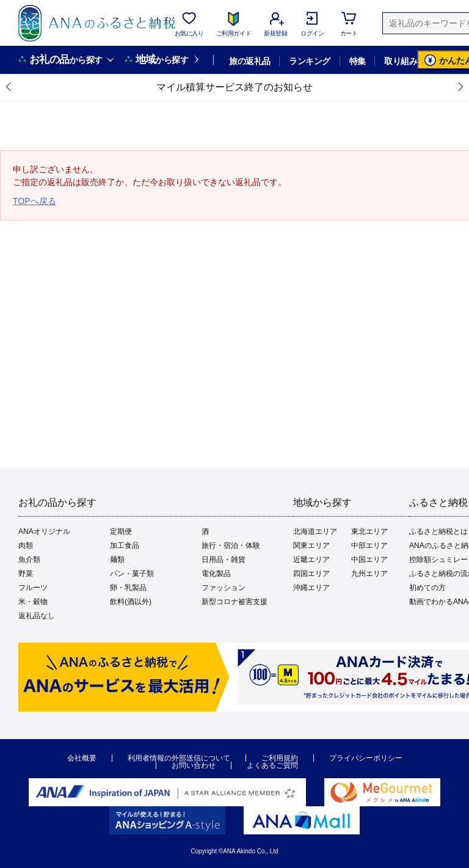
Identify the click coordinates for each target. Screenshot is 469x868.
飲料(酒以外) (131, 602)
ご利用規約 (280, 758)
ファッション (224, 588)
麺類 (117, 560)
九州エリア (369, 574)
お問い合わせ (194, 765)
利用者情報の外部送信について (179, 758)
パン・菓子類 (132, 574)
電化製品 (216, 574)
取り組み (401, 61)
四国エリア (311, 574)
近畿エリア (311, 560)
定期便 (121, 531)
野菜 (26, 574)
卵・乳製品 (128, 588)
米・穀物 (33, 602)
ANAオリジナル (44, 531)
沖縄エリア (311, 588)
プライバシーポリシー (366, 758)
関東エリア (311, 545)
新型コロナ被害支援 (234, 602)
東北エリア (369, 531)
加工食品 (125, 545)
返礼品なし (37, 616)
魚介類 (29, 560)
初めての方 (427, 588)
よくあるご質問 (272, 765)
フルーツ (33, 588)
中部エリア (369, 545)
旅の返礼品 (249, 61)
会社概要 (82, 758)
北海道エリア (315, 531)
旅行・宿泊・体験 (231, 545)
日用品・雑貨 (224, 560)
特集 (358, 61)
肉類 (26, 545)
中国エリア (369, 560)
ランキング (309, 61)
